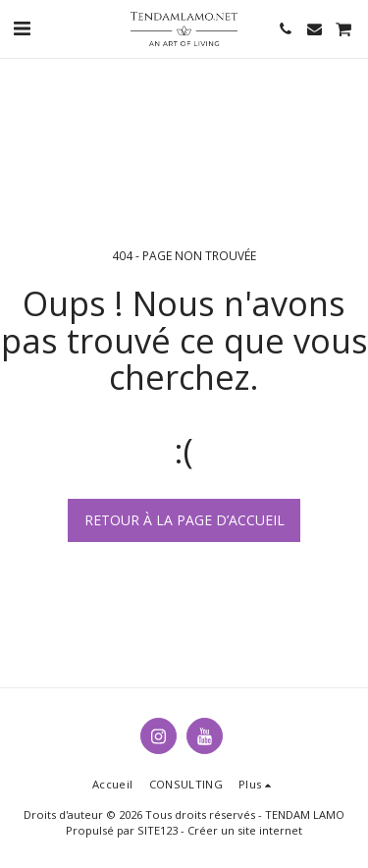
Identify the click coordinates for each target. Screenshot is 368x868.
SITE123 (158, 830)
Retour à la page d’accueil (184, 520)
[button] (22, 28)
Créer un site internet (245, 830)
